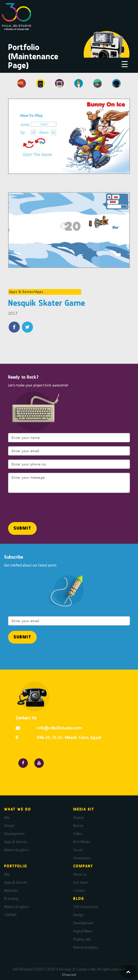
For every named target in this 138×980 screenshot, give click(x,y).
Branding (11, 899)
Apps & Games (16, 842)
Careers (79, 890)
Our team (81, 882)
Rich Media (82, 842)
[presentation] (40, 505)
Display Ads (82, 939)
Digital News (83, 931)
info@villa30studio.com (59, 728)
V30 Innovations (86, 907)
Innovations (82, 858)
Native (78, 825)
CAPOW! (10, 915)
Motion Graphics (17, 850)
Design (9, 825)
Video (78, 834)
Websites (11, 890)
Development (14, 834)
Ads (7, 817)
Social (78, 850)
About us (80, 874)
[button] (22, 528)
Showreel (69, 975)
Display (79, 817)
